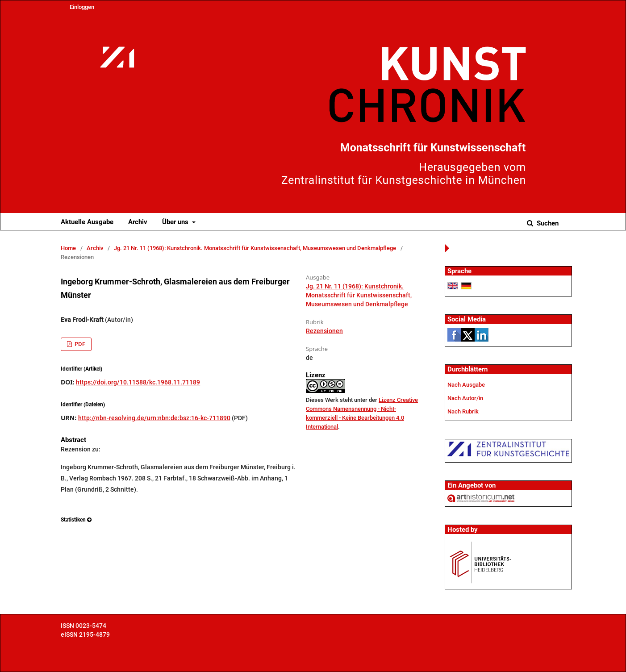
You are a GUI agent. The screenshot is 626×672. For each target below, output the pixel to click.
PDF (79, 344)
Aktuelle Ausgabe (87, 222)
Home (68, 248)
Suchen (547, 223)
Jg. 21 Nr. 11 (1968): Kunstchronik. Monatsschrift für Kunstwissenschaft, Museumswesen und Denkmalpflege (255, 248)
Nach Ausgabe (466, 385)
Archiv (138, 222)
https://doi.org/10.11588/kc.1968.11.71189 (138, 382)
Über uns (176, 222)
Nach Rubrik (463, 411)
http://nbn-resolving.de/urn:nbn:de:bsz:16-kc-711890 (154, 418)
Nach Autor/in (465, 398)
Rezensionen (324, 331)
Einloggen (82, 7)
